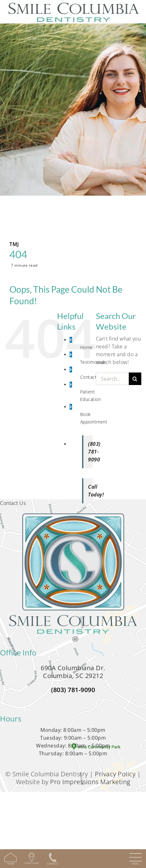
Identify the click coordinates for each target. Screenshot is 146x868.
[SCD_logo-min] (73, 4)
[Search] (135, 379)
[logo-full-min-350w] (73, 517)
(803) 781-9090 (73, 690)
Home (86, 347)
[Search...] (112, 379)
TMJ (14, 244)
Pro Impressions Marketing (90, 782)
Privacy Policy (115, 774)
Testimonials (93, 362)
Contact (89, 377)
